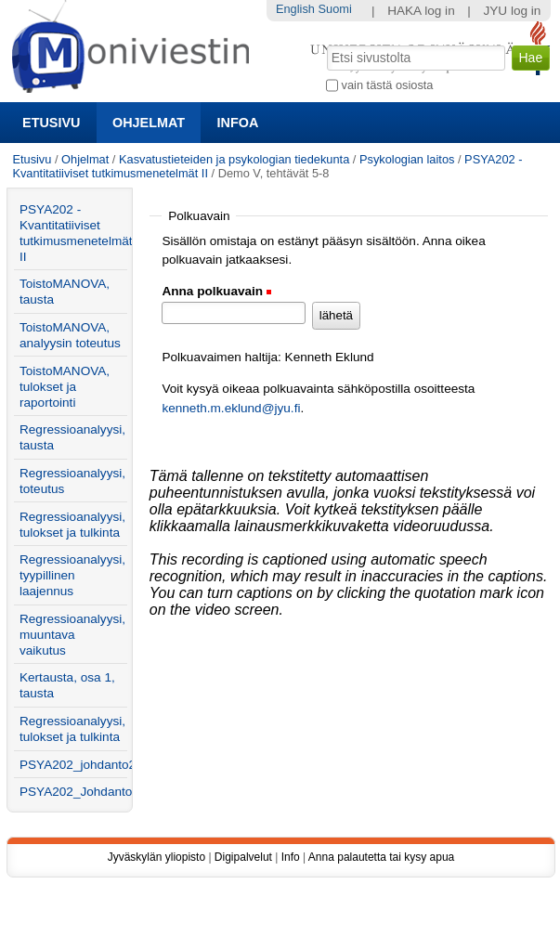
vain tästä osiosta (388, 85)
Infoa (238, 123)
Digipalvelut (243, 857)
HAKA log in (421, 11)
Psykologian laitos (407, 159)
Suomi (335, 9)
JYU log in (512, 11)
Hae (326, 44)
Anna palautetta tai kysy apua (381, 857)
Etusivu (51, 123)
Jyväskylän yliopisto (156, 857)
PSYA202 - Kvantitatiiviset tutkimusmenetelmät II (73, 233)
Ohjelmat (149, 123)
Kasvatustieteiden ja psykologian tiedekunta (234, 159)
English (295, 9)
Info (291, 857)
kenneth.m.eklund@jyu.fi (231, 408)
